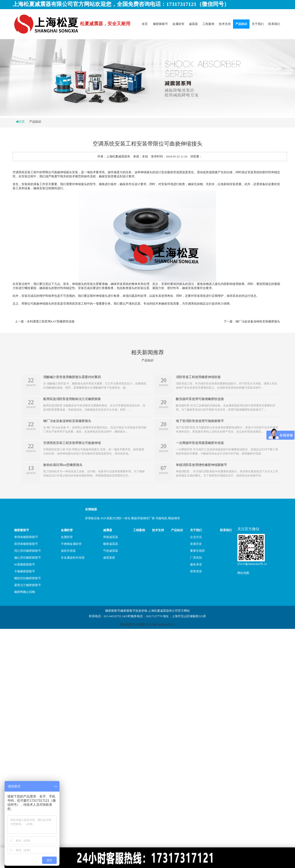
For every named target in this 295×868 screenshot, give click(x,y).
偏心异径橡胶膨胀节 (28, 558)
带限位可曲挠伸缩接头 (57, 172)
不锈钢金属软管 (71, 544)
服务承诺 (196, 564)
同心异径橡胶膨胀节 (28, 551)
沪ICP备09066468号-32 (252, 564)
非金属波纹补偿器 (73, 558)
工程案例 (208, 24)
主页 (22, 122)
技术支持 (225, 24)
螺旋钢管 (174, 518)
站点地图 (139, 624)
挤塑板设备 (93, 518)
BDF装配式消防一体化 (115, 518)
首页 (145, 24)
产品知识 (241, 24)
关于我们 (258, 24)
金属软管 (178, 24)
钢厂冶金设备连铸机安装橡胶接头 (258, 321)
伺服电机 (161, 518)
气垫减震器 (111, 551)
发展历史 (196, 544)
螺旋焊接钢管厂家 (143, 518)
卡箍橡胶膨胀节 (25, 571)
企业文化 (196, 537)
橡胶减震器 (111, 544)
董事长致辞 (197, 551)
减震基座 (109, 558)
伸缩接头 (78, 284)
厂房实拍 (196, 558)
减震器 (193, 24)
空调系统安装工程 (24, 172)
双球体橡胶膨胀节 (26, 544)
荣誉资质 (196, 571)
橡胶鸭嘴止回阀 (25, 592)
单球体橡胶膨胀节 (26, 537)
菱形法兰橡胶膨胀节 (28, 585)
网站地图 (243, 573)
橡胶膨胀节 (160, 24)
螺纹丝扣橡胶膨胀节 (28, 578)
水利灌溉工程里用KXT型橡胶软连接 (51, 321)
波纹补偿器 (68, 551)
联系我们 (274, 24)
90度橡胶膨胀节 (25, 564)
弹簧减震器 (111, 537)
